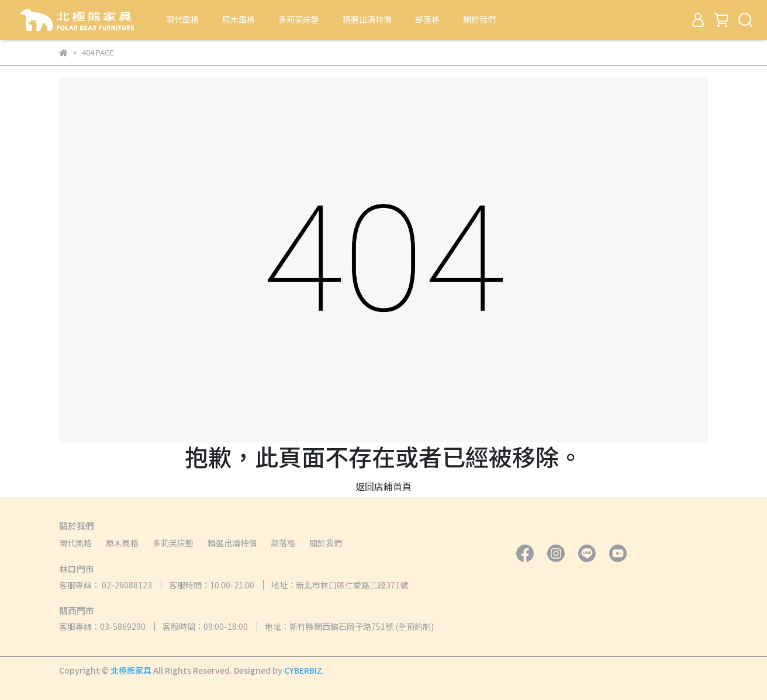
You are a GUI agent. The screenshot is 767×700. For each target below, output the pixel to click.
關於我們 (479, 19)
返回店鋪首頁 (383, 486)
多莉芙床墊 (299, 19)
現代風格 (182, 19)
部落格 (427, 19)
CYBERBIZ (303, 670)
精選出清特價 (367, 19)
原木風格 (239, 19)
